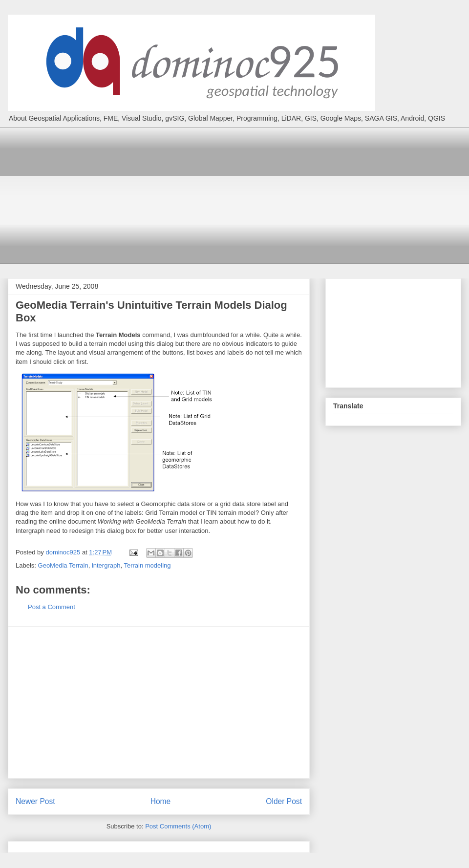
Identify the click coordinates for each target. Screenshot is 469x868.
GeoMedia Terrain (63, 565)
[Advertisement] (242, 195)
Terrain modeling (147, 565)
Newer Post (35, 801)
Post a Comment (52, 607)
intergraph (106, 565)
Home (161, 801)
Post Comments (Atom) (178, 826)
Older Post (284, 801)
